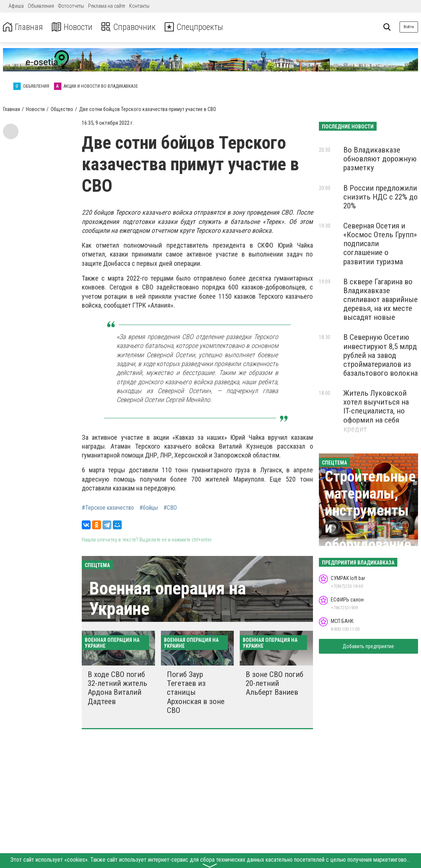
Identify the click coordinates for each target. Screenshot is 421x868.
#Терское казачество (108, 508)
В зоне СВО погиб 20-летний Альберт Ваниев (275, 683)
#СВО (170, 508)
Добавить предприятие (368, 646)
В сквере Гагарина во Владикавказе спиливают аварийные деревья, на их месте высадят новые (380, 300)
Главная (23, 27)
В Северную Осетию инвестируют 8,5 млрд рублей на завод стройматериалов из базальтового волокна (380, 355)
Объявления (41, 6)
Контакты (139, 6)
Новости (73, 27)
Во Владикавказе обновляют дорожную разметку (380, 159)
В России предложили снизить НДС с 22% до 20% (380, 197)
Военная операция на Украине (168, 599)
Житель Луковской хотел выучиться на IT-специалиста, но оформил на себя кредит (376, 411)
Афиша (16, 6)
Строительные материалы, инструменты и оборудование (370, 511)
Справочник (131, 27)
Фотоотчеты (71, 6)
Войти (409, 27)
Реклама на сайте (107, 6)
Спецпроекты (198, 27)
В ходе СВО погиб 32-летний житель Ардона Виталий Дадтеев (117, 688)
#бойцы (149, 508)
